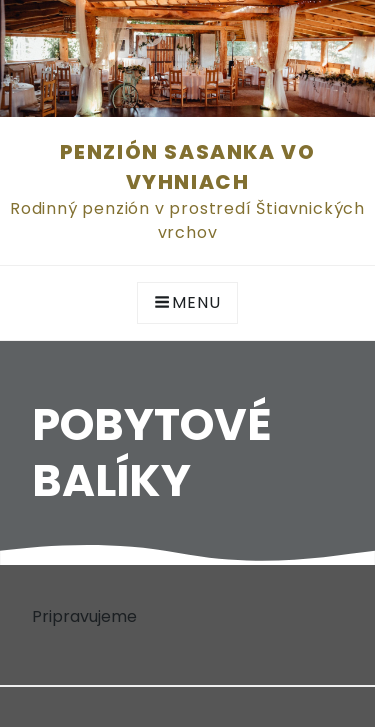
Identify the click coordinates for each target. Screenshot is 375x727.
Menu (187, 302)
